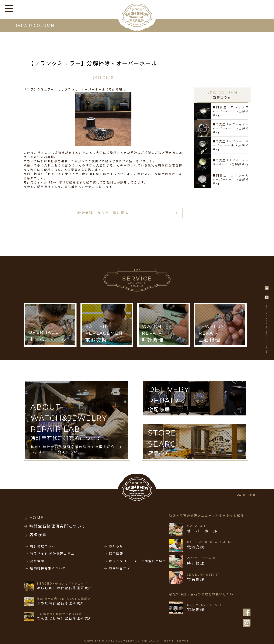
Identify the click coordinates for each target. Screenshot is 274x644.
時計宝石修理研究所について (57, 526)
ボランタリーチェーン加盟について (138, 561)
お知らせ (116, 546)
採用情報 (116, 554)
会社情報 (37, 561)
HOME (37, 518)
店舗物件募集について (48, 568)
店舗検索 (38, 535)
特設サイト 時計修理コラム (52, 554)
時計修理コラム (43, 546)
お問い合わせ (120, 568)
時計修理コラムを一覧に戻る (103, 213)
